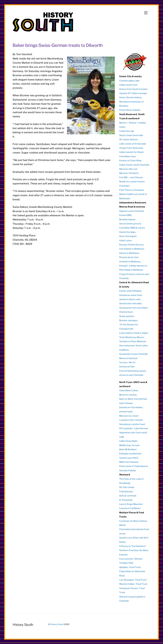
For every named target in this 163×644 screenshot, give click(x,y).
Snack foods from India (131, 135)
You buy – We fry (127, 362)
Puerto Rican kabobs (130, 110)
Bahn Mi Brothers (128, 449)
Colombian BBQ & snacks (132, 228)
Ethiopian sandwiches (130, 454)
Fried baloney (126, 491)
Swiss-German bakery (130, 97)
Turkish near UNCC (129, 458)
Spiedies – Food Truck (130, 567)
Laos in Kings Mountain (131, 504)
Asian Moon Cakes (129, 390)
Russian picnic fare (129, 257)
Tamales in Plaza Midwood (133, 341)
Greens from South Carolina (133, 89)
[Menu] (146, 13)
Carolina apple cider (129, 81)
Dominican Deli (127, 367)
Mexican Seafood (128, 358)
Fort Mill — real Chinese (131, 177)
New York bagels (128, 236)
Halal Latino (125, 240)
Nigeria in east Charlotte (132, 211)
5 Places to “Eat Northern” (133, 546)
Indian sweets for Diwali (131, 152)
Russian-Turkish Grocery (131, 245)
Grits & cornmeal (128, 496)
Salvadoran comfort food (132, 424)
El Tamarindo (126, 500)
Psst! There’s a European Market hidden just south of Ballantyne (133, 194)
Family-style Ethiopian (130, 291)
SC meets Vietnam (129, 139)
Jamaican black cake (130, 299)
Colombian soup (127, 156)
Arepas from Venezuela (131, 148)
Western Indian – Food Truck (133, 584)
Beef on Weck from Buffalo (133, 399)
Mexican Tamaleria (129, 173)
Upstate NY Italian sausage (133, 93)
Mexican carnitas (128, 395)
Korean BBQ (125, 215)
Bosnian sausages (128, 320)
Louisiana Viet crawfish (131, 420)
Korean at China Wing (130, 160)
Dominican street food (131, 295)
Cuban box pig (127, 131)
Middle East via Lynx (129, 445)
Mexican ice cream (129, 416)
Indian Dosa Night (128, 441)
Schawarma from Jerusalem (133, 308)
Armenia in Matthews (130, 262)
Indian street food (128, 85)
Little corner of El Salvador (133, 144)
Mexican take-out (128, 169)
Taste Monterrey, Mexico (132, 337)
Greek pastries (127, 316)
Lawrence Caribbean (130, 508)
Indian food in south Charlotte (134, 165)
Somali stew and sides (130, 303)
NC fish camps (127, 487)
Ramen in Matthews (129, 253)
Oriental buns (126, 312)
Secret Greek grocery (130, 224)
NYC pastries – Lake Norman (134, 428)
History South (57, 624)
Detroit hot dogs (127, 232)
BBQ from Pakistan (129, 462)
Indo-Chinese (126, 403)
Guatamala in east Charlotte (133, 354)
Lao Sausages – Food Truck (133, 580)
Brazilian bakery (127, 219)
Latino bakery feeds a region (134, 333)
